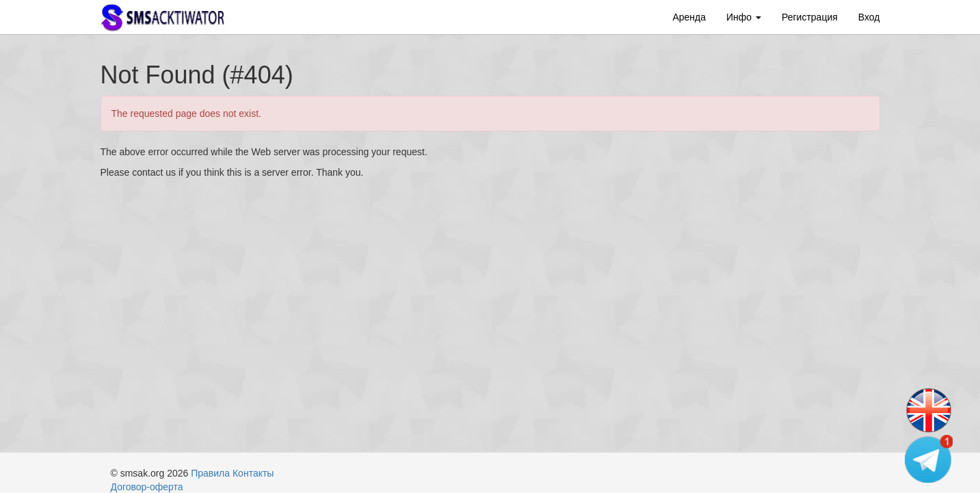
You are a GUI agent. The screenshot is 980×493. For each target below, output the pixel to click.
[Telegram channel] (929, 459)
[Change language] (929, 411)
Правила (210, 473)
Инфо (744, 17)
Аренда (689, 17)
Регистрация (810, 17)
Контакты (253, 473)
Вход (869, 17)
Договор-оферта (147, 487)
